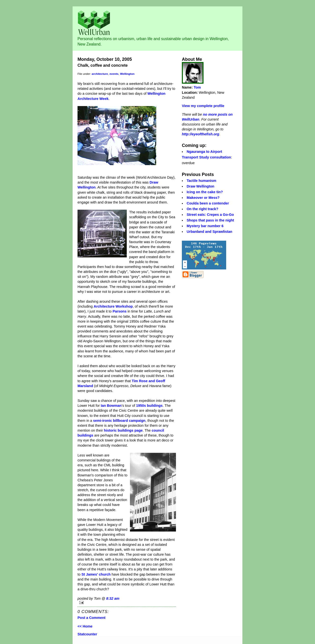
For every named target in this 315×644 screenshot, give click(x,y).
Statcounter (87, 634)
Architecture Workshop (113, 306)
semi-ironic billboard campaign (119, 421)
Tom (197, 87)
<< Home (85, 626)
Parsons (119, 311)
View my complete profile (203, 106)
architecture (100, 74)
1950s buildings (149, 406)
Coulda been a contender (208, 203)
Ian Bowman (111, 406)
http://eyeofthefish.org (201, 134)
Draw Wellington (200, 186)
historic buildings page (123, 430)
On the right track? (202, 209)
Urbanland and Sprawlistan (209, 232)
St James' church (96, 574)
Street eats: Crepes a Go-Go (210, 215)
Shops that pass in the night (210, 220)
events (114, 74)
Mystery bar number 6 (205, 226)
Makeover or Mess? (203, 198)
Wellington (127, 74)
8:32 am (113, 598)
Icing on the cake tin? (205, 192)
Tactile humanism (201, 181)
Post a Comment (92, 618)
